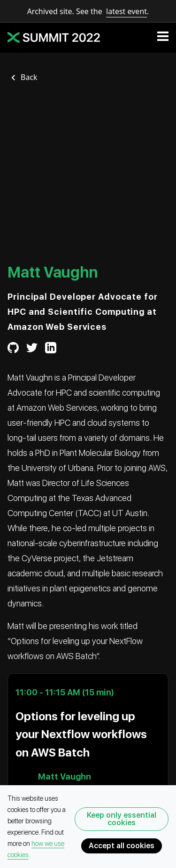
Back (29, 77)
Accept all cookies (122, 846)
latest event (126, 11)
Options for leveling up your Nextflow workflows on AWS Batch (81, 734)
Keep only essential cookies (122, 819)
